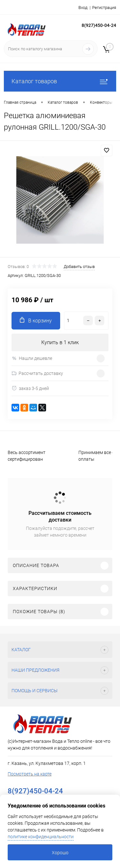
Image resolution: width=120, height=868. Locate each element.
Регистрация (104, 8)
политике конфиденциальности (41, 837)
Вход (83, 8)
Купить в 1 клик (60, 342)
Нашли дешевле (32, 358)
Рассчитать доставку (37, 373)
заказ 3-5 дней (30, 388)
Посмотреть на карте (30, 774)
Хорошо (60, 853)
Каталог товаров (60, 81)
